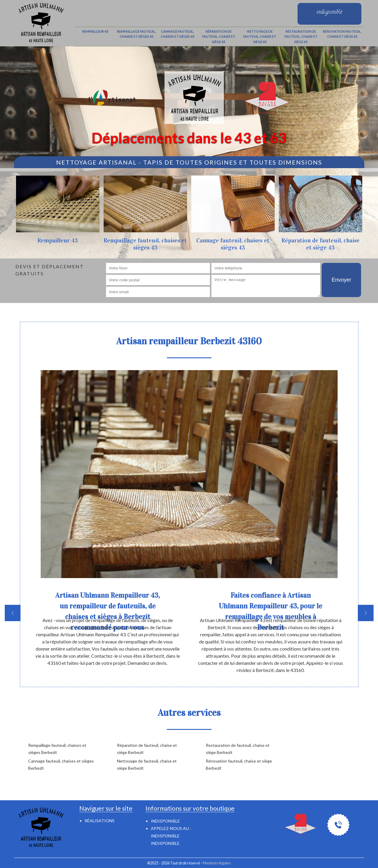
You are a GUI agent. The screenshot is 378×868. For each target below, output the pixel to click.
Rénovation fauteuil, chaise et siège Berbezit (239, 764)
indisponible (165, 836)
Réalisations (100, 821)
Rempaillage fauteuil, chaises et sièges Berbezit (57, 749)
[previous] (13, 613)
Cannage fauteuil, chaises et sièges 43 (177, 34)
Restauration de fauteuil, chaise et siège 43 (301, 37)
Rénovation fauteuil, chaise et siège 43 (342, 34)
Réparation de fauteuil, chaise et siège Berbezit (147, 749)
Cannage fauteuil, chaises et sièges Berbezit (61, 764)
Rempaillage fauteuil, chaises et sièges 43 (136, 34)
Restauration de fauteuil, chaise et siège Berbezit (238, 749)
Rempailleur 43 (95, 31)
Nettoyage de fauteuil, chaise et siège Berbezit (147, 764)
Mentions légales (217, 863)
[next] (366, 613)
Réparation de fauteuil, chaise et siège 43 (219, 37)
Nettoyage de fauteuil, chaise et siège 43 (260, 37)
